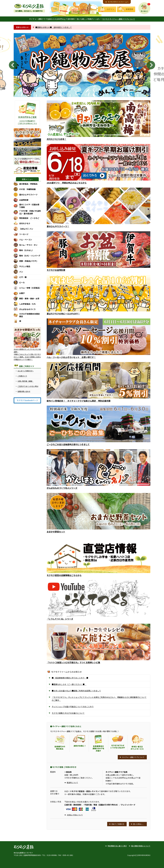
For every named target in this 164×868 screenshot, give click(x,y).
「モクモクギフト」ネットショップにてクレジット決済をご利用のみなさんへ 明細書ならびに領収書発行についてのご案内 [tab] (99, 699)
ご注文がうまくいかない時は (28, 386)
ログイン (110, 9)
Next (151, 65)
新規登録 (129, 9)
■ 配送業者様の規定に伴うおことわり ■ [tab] (70, 678)
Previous (13, 65)
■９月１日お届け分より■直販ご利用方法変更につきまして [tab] (76, 691)
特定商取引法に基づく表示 (117, 846)
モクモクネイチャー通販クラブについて (119, 19)
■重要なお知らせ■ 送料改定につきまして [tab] (54, 27)
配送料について (72, 783)
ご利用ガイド (22, 376)
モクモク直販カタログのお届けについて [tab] (68, 713)
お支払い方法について (75, 815)
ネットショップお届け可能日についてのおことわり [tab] (73, 707)
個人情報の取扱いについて (141, 846)
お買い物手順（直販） (26, 381)
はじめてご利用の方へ (26, 371)
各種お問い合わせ (24, 391)
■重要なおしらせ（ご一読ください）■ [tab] (69, 684)
